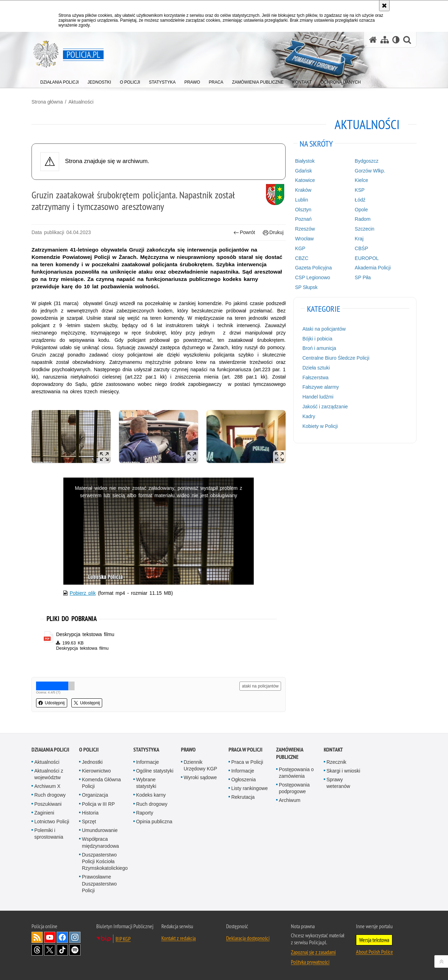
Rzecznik (337, 762)
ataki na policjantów (260, 686)
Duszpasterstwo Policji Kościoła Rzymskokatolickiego (105, 861)
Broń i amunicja (319, 348)
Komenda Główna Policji (101, 783)
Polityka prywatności (310, 962)
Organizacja (95, 795)
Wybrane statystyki (146, 783)
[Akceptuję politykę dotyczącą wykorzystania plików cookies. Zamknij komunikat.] (384, 6)
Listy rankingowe (250, 788)
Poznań (303, 219)
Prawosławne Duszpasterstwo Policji (99, 883)
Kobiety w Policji (320, 426)
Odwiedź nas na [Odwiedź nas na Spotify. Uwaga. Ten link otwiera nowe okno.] (75, 950)
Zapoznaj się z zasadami (313, 952)
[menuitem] (59, 81)
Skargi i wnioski (343, 771)
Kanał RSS (37, 937)
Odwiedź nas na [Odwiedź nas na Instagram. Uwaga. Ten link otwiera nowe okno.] (75, 937)
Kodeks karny (151, 795)
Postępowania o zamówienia (296, 773)
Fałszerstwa (316, 378)
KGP (300, 248)
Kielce (362, 180)
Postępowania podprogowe (294, 788)
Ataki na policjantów (324, 329)
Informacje (148, 762)
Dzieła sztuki (316, 368)
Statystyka (146, 750)
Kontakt (333, 750)
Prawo (188, 750)
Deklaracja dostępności (248, 938)
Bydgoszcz (367, 161)
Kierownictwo (96, 771)
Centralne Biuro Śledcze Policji (336, 358)
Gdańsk (303, 171)
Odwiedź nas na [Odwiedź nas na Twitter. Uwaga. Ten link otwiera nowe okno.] (50, 950)
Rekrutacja (243, 797)
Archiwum (290, 800)
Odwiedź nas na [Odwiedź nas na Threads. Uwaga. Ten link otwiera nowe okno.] (37, 950)
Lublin (302, 200)
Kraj (359, 239)
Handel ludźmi (318, 397)
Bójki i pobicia (317, 339)
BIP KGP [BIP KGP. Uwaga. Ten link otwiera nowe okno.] (123, 939)
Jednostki (92, 762)
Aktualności (81, 102)
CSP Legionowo (313, 277)
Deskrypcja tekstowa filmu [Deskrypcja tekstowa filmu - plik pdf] (85, 634)
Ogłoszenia (244, 780)
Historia (90, 813)
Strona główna (47, 102)
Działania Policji (50, 750)
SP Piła (363, 277)
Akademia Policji (373, 268)
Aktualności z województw (49, 774)
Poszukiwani (48, 804)
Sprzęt (89, 822)
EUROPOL (367, 258)
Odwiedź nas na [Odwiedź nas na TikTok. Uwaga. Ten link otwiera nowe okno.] (62, 950)
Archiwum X (47, 786)
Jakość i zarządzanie (325, 407)
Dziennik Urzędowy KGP (201, 765)
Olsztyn (303, 210)
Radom (363, 219)
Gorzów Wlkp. (370, 171)
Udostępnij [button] (52, 703)
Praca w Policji (246, 750)
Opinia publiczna (154, 822)
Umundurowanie (100, 830)
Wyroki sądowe (200, 777)
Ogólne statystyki (155, 771)
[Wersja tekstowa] (396, 40)
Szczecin (365, 229)
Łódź (360, 200)
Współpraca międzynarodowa (100, 842)
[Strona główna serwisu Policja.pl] (373, 40)
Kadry (309, 416)
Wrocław (304, 239)
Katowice (305, 180)
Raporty (145, 813)
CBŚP (362, 248)
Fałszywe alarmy (321, 387)
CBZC (302, 258)
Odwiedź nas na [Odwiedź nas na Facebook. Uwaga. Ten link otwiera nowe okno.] (62, 937)
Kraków (303, 190)
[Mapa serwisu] (385, 40)
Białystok (305, 161)
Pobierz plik (83, 593)
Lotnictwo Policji (52, 822)
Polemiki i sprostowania (49, 834)
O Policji (89, 750)
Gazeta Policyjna (313, 268)
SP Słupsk (306, 287)
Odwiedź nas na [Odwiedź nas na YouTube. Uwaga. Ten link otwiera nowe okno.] (50, 937)
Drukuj (273, 232)
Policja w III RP (98, 804)
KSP (360, 190)
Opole (361, 210)
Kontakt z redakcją (178, 938)
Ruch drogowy (50, 795)
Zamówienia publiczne (290, 753)
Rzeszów (305, 229)
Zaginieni (44, 813)
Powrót (244, 232)
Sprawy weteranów (338, 783)
